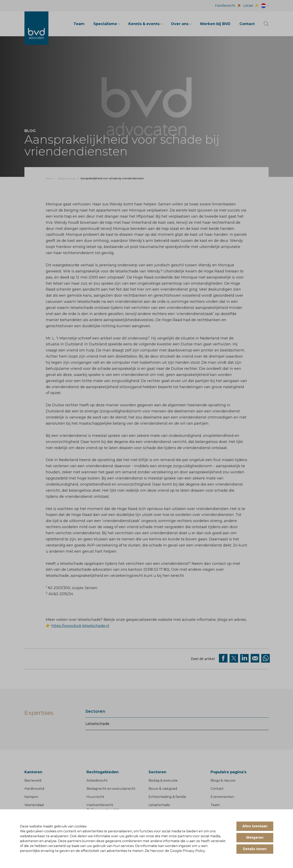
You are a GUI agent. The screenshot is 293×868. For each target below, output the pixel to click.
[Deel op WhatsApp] (266, 658)
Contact (217, 789)
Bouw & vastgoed (163, 789)
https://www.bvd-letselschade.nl (80, 626)
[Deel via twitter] (234, 658)
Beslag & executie (163, 780)
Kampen (31, 797)
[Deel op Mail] (255, 658)
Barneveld (33, 780)
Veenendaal (34, 805)
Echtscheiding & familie (167, 797)
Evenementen (222, 797)
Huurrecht (95, 797)
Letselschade (97, 724)
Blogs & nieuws (223, 780)
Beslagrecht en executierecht (111, 789)
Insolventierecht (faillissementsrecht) (103, 807)
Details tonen (255, 849)
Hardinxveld (34, 789)
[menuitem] (49, 178)
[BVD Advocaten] (36, 28)
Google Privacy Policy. (188, 851)
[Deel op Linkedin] (244, 658)
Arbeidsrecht (97, 780)
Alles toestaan (255, 826)
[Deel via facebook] (223, 658)
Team (215, 805)
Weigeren (255, 838)
